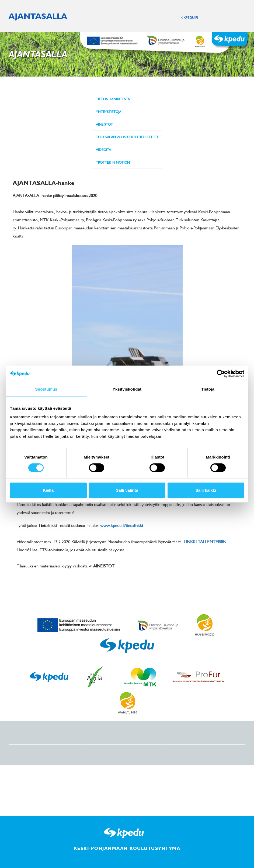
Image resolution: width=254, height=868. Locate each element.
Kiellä (48, 490)
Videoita (103, 150)
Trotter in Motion (113, 162)
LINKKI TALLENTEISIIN (205, 542)
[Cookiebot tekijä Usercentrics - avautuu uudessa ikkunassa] (221, 374)
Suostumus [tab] (46, 389)
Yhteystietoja (109, 112)
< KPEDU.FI (189, 18)
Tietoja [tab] (208, 389)
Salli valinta (127, 490)
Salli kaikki (206, 490)
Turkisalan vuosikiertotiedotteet (127, 137)
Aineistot (104, 124)
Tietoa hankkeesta (113, 99)
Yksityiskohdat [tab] (127, 389)
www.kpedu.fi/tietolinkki (121, 525)
